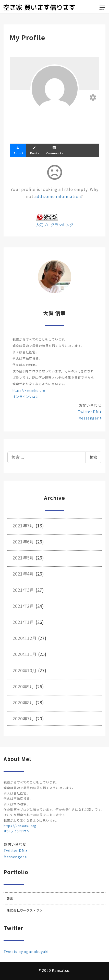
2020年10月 (25, 670)
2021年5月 (23, 558)
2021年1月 (23, 622)
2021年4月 (23, 574)
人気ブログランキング (55, 225)
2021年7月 (23, 526)
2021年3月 (23, 590)
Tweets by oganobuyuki (26, 951)
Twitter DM (90, 412)
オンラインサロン (26, 396)
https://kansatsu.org (29, 390)
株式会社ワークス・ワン (25, 910)
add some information (58, 196)
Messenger (90, 418)
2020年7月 (23, 718)
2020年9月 (23, 686)
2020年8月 (23, 702)
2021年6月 (23, 542)
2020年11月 (25, 654)
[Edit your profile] (93, 98)
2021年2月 (23, 606)
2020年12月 (25, 638)
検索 (93, 457)
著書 (10, 898)
